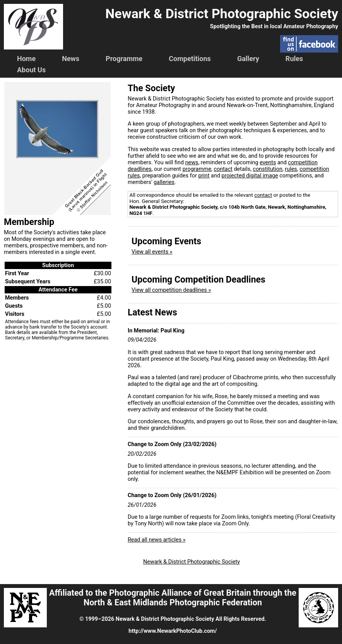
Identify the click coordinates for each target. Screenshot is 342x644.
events (268, 163)
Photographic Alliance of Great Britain (180, 593)
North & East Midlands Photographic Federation (173, 602)
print (204, 176)
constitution (268, 169)
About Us (31, 70)
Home (26, 59)
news (192, 163)
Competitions (190, 59)
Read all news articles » (156, 540)
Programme (124, 59)
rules (291, 169)
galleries (164, 182)
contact (223, 169)
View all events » (152, 252)
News (71, 59)
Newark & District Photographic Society (192, 562)
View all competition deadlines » (171, 290)
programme (197, 169)
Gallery (248, 59)
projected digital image (250, 176)
